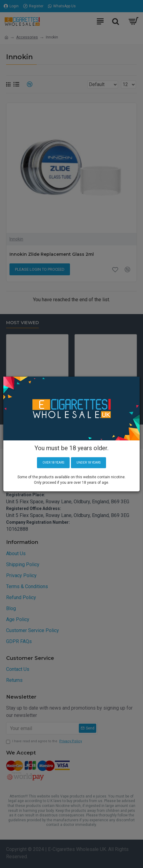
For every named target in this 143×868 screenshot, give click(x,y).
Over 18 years (53, 463)
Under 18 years (88, 463)
